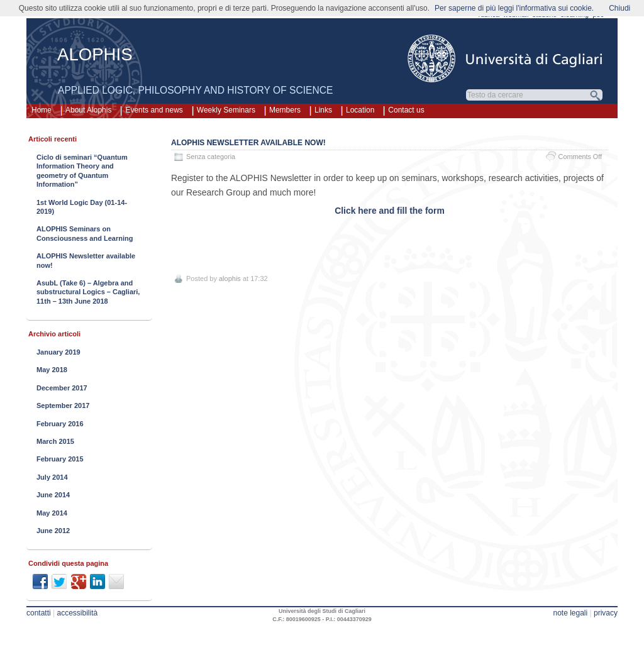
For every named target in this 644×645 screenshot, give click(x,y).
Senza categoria (211, 157)
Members (285, 110)
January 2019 (58, 352)
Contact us (406, 110)
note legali (570, 613)
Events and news (154, 110)
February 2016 (60, 424)
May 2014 (52, 513)
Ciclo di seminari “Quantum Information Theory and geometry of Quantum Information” (82, 171)
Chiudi (619, 8)
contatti (39, 613)
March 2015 (55, 441)
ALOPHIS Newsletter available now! (248, 143)
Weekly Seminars (226, 110)
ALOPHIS (95, 54)
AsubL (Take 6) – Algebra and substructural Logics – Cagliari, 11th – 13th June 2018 (88, 292)
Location (360, 110)
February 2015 (60, 459)
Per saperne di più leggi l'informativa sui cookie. (514, 8)
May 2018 (52, 370)
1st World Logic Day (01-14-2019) (82, 207)
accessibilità (78, 613)
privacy (606, 613)
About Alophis (88, 110)
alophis (230, 278)
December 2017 (62, 388)
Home (42, 110)
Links (323, 110)
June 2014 (53, 495)
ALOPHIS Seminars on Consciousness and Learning (85, 233)
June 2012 (53, 531)
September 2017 (63, 405)
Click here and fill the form (390, 211)
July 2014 (52, 477)
